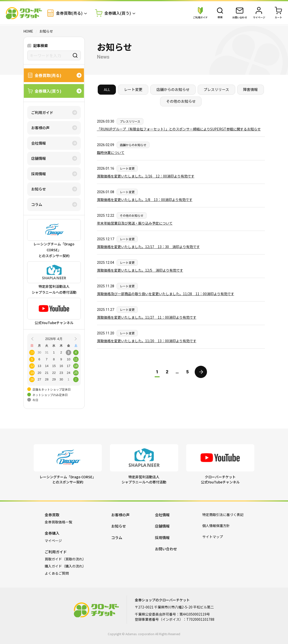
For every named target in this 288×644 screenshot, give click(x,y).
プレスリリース (217, 90)
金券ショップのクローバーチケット (24, 13)
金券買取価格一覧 (58, 522)
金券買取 (52, 515)
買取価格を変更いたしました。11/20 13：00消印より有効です (147, 341)
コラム (37, 204)
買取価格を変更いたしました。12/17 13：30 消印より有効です (148, 247)
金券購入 (52, 533)
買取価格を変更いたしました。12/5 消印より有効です (140, 270)
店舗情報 (39, 158)
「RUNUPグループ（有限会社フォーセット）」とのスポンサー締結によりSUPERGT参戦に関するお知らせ (179, 129)
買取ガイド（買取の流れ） (65, 559)
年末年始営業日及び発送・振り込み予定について (135, 223)
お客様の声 (40, 128)
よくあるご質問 (57, 573)
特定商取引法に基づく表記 (223, 515)
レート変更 (133, 90)
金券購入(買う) (113, 13)
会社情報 (39, 143)
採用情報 (39, 174)
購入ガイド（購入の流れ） (65, 566)
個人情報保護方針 (216, 526)
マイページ (53, 541)
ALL (106, 90)
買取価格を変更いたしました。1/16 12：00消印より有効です (146, 176)
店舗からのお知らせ (173, 90)
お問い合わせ (166, 549)
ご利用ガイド (42, 112)
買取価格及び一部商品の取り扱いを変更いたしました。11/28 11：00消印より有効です (166, 294)
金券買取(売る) (65, 13)
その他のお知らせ (181, 102)
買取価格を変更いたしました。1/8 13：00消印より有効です (145, 200)
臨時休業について (111, 153)
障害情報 (251, 90)
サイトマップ (213, 537)
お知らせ (39, 189)
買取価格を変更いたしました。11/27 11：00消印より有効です (147, 317)
